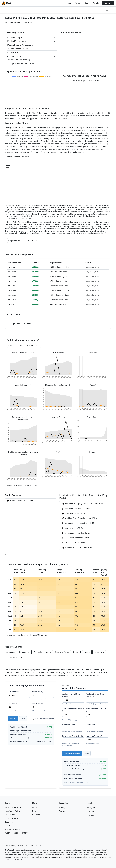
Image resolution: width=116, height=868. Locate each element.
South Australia (11, 818)
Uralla (88, 652)
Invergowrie (99, 652)
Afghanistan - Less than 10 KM (76, 533)
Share (108, 10)
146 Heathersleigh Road (60, 267)
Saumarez (11, 652)
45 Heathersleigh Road (59, 295)
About (35, 808)
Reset (23, 719)
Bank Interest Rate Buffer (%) (73, 741)
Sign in (96, 3)
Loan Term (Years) (73, 728)
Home (69, 3)
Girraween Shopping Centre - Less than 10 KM (82, 504)
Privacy (62, 808)
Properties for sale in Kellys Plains (23, 240)
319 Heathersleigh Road (60, 276)
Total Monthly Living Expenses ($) (73, 714)
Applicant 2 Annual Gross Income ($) (97, 699)
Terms (62, 811)
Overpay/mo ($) (43, 707)
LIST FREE (108, 3)
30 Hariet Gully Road (58, 304)
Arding (48, 652)
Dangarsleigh (24, 652)
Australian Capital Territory (16, 833)
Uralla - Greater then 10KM (20, 501)
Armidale (38, 652)
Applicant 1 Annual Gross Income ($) (73, 699)
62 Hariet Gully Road (58, 272)
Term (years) (19, 707)
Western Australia (13, 829)
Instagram (91, 808)
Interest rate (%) (43, 695)
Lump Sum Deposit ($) (97, 740)
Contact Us (37, 815)
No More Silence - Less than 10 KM (78, 523)
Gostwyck (77, 652)
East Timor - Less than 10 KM (75, 538)
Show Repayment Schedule (43, 719)
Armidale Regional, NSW (22, 22)
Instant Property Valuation (18, 157)
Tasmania (9, 822)
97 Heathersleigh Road (59, 281)
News (77, 3)
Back (8, 10)
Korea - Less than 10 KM (73, 543)
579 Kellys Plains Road (59, 300)
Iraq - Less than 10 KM (72, 528)
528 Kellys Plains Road (59, 286)
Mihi (23, 657)
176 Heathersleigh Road (60, 290)
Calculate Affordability (72, 753)
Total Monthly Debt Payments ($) (97, 714)
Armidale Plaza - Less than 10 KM (77, 548)
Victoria (8, 826)
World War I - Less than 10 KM (76, 509)
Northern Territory (13, 808)
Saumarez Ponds (62, 652)
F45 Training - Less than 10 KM (76, 513)
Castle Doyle (12, 657)
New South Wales (12, 811)
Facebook (91, 812)
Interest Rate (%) (97, 728)
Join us (86, 3)
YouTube (90, 816)
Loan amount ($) (19, 695)
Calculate (13, 719)
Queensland (10, 815)
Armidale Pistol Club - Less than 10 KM (79, 518)
